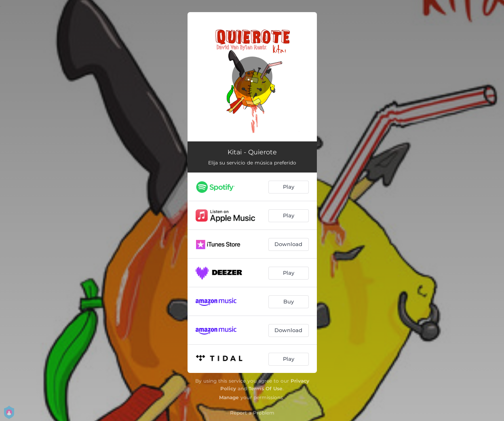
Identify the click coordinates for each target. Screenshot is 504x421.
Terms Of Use (266, 388)
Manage (229, 397)
